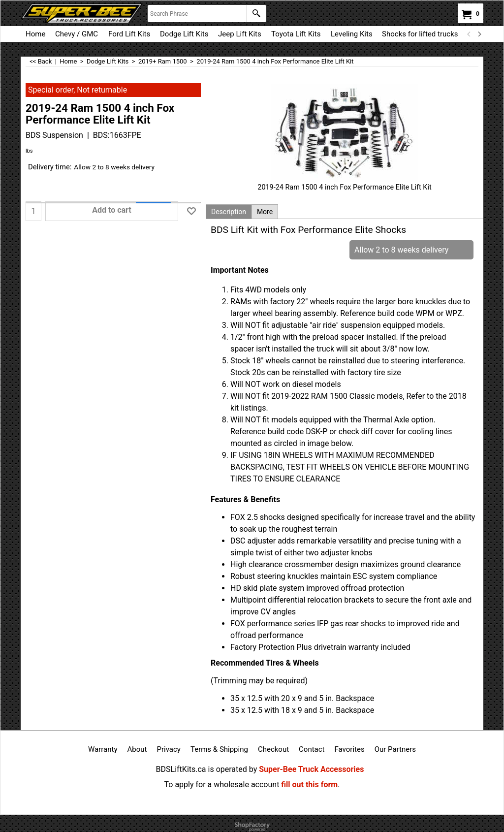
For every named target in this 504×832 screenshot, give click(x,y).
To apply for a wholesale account (222, 784)
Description (229, 212)
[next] (479, 34)
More (265, 212)
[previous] (469, 34)
